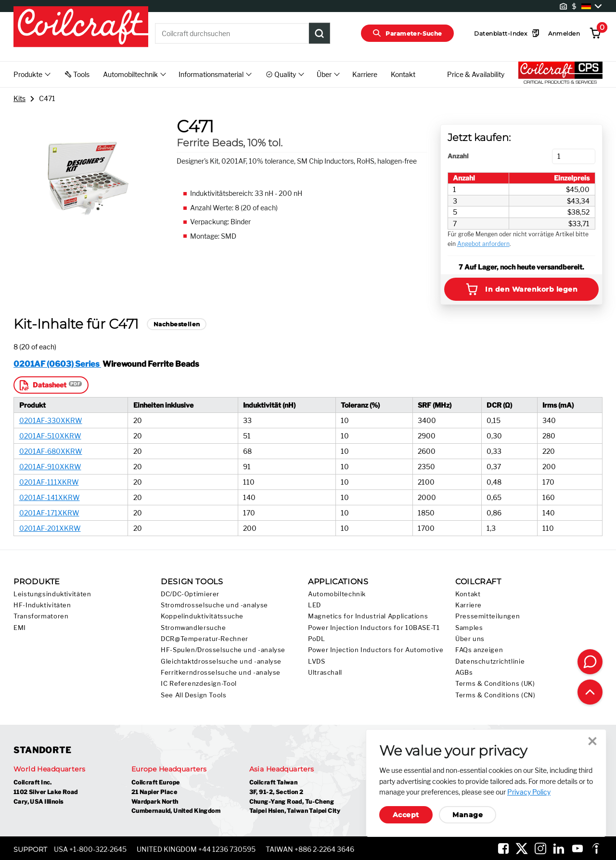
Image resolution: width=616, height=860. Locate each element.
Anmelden (564, 33)
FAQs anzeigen (479, 650)
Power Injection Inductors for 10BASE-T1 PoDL (374, 633)
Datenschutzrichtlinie (490, 661)
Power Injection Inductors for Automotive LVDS (376, 655)
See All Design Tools (194, 695)
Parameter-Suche (407, 33)
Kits (19, 98)
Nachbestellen (177, 324)
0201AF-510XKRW (50, 436)
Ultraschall (325, 673)
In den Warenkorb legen (521, 289)
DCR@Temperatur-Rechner (205, 639)
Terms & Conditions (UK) (495, 684)
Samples (469, 628)
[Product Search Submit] (320, 33)
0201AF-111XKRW (49, 482)
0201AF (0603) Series (57, 364)
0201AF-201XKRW (50, 528)
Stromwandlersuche (193, 628)
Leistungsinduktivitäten (52, 594)
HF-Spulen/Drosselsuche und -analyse (223, 650)
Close (592, 741)
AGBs (464, 673)
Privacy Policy (529, 792)
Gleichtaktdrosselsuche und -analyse (221, 661)
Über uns (470, 639)
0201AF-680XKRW (51, 451)
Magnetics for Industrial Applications (368, 616)
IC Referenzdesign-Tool (199, 684)
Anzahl (458, 156)
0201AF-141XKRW (50, 497)
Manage (468, 815)
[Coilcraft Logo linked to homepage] (81, 27)
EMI (20, 628)
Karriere (365, 74)
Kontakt (403, 74)
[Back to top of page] (590, 692)
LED (314, 605)
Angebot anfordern (483, 244)
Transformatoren (41, 616)
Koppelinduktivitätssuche (202, 616)
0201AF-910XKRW (50, 467)
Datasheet (42, 385)
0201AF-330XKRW (51, 420)
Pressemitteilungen (488, 616)
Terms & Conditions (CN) (495, 695)
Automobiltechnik (337, 594)
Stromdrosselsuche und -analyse (214, 605)
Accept (406, 815)
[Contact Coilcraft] (590, 662)
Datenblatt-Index (507, 33)
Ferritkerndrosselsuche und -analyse (221, 673)
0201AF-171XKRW (49, 513)
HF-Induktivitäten (42, 605)
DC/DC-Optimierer (190, 594)
